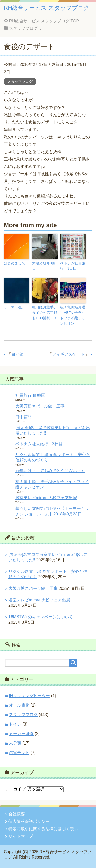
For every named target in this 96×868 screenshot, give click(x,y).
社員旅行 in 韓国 (30, 395)
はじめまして (15, 263)
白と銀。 (19, 354)
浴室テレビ (19, 753)
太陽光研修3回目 (44, 266)
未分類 (15, 743)
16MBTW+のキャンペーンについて (41, 617)
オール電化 (19, 705)
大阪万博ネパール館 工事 (40, 406)
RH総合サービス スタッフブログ (47, 8)
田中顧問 (24, 417)
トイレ (15, 724)
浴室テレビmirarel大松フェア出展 (46, 498)
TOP (44, 21)
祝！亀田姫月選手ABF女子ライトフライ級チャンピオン (73, 315)
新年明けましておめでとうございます (50, 471)
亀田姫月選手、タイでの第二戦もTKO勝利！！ (45, 313)
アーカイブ (15, 789)
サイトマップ (21, 836)
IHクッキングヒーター (29, 696)
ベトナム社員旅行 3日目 (73, 266)
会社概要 (17, 814)
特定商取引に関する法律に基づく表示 (43, 829)
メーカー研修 (21, 734)
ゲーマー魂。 (15, 307)
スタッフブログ (20, 82)
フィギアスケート (68, 354)
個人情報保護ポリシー (29, 821)
